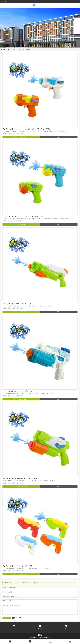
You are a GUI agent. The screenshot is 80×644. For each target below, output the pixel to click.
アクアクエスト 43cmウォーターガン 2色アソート (20, 304)
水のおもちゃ (12, 134)
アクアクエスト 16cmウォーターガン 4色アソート (20, 566)
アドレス (40, 629)
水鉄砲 (5, 134)
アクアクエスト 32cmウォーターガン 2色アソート (20, 479)
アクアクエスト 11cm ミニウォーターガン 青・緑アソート (23, 216)
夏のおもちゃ (20, 134)
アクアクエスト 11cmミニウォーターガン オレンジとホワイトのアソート (28, 129)
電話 (66, 629)
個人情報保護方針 (19, 618)
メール (14, 629)
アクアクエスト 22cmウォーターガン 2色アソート (20, 391)
